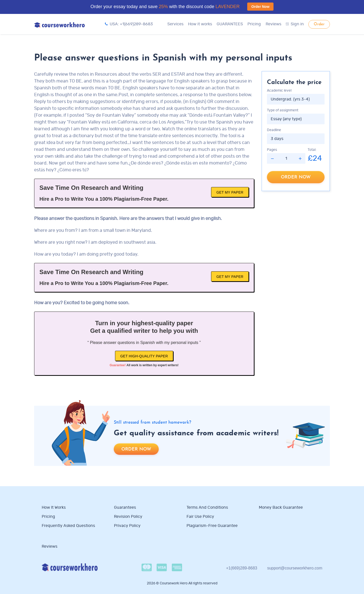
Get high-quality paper (144, 356)
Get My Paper (230, 192)
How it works (200, 24)
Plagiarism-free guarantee (212, 526)
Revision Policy (128, 517)
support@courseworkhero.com (295, 568)
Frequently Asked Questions (68, 526)
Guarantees (125, 507)
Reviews (274, 24)
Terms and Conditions (207, 507)
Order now (296, 177)
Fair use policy (200, 517)
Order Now (260, 7)
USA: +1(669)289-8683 (129, 24)
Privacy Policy (128, 526)
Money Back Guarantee (281, 507)
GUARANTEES (230, 24)
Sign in (295, 24)
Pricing (254, 24)
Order (319, 24)
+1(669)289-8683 (242, 568)
